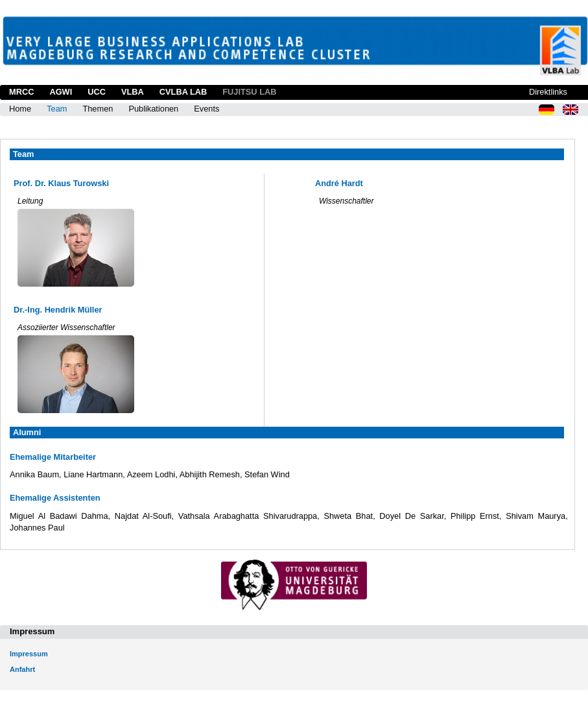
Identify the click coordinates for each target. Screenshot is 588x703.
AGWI (61, 92)
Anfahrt (22, 669)
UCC (97, 92)
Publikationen (153, 109)
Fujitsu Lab (249, 92)
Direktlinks (548, 92)
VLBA (133, 92)
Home (20, 109)
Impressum (29, 654)
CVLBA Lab (183, 92)
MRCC (21, 92)
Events (206, 109)
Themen (98, 109)
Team (57, 109)
